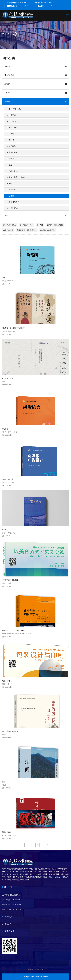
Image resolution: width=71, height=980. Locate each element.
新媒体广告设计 (7, 479)
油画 (3, 782)
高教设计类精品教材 (47, 230)
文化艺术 (40, 225)
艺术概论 (5, 530)
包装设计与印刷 (7, 681)
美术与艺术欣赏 (7, 379)
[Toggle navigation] (68, 15)
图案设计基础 (7, 832)
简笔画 (4, 278)
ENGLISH (54, 6)
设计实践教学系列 (27, 225)
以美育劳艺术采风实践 (10, 580)
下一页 (47, 845)
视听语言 (5, 429)
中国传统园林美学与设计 (11, 731)
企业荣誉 (41, 6)
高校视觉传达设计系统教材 (27, 230)
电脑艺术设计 (8, 230)
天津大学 (8, 924)
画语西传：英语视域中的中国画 (13, 328)
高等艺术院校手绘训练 (55, 225)
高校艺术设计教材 (10, 225)
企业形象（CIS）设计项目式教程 (14, 631)
